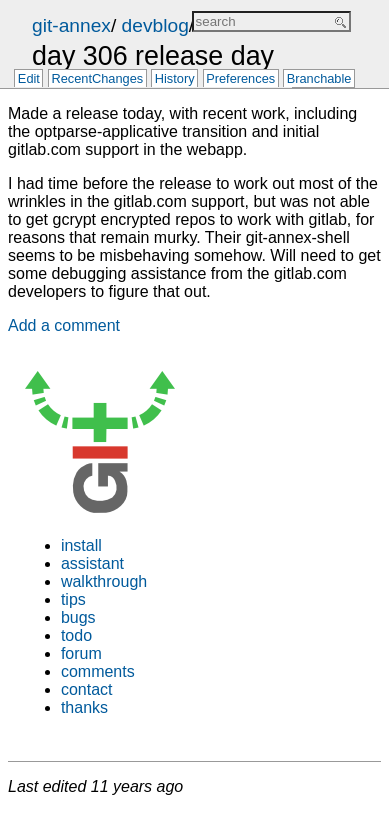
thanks (84, 707)
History (175, 79)
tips (73, 599)
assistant (92, 563)
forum (81, 653)
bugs (78, 617)
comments (98, 671)
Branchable (319, 79)
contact (87, 689)
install (81, 545)
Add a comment (64, 325)
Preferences (240, 79)
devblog (155, 25)
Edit (29, 79)
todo (76, 635)
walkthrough (104, 581)
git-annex (71, 25)
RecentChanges (97, 79)
